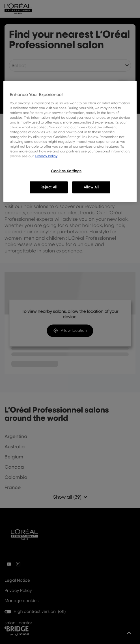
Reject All (49, 187)
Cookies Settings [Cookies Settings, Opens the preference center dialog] (66, 171)
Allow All (91, 187)
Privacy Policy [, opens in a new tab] (46, 156)
